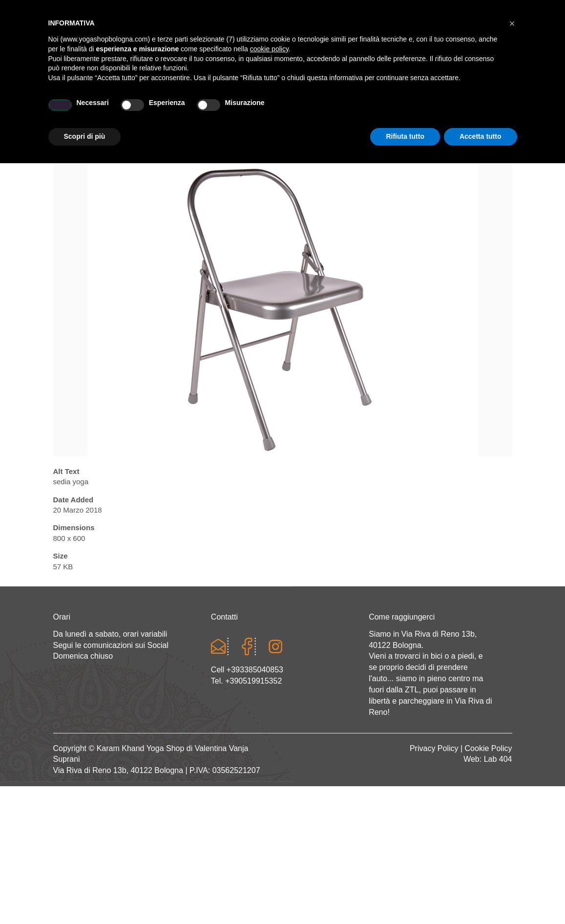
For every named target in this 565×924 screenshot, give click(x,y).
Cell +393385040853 (247, 670)
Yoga (173, 110)
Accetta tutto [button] (481, 897)
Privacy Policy (434, 748)
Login (388, 10)
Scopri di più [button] (85, 897)
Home (100, 110)
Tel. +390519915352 (246, 681)
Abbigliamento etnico (390, 110)
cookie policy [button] (269, 810)
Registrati (427, 10)
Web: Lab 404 (488, 759)
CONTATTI (459, 110)
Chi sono (137, 110)
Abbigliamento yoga (232, 110)
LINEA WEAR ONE (310, 110)
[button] (512, 784)
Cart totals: (87, 10)
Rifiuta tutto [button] (405, 897)
